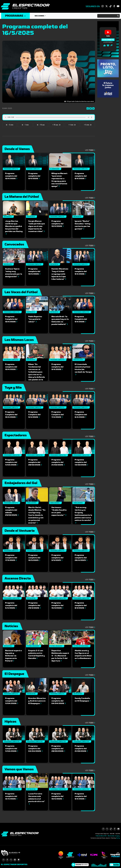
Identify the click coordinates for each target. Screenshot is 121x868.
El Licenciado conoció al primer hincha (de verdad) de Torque (83, 369)
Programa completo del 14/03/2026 (81, 462)
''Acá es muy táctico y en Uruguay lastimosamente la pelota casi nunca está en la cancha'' (83, 515)
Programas (15, 16)
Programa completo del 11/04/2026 (12, 462)
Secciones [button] (40, 16)
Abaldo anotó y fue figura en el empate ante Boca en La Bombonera (83, 656)
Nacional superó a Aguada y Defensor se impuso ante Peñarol (13, 656)
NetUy (118, 838)
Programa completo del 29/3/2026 (34, 605)
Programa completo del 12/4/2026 (11, 796)
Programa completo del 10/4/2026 (11, 176)
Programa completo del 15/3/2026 (57, 605)
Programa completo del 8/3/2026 (81, 605)
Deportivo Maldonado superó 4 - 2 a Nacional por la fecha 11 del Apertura (60, 656)
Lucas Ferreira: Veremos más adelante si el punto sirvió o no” (37, 799)
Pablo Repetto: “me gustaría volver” (35, 319)
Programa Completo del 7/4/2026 (58, 415)
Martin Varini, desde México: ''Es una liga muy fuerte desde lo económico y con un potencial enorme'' (37, 515)
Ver (90, 150)
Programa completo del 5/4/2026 (11, 605)
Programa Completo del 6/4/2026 (81, 415)
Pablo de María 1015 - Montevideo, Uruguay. (108, 836)
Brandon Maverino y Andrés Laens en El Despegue (37, 701)
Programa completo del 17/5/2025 (11, 558)
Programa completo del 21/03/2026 (58, 462)
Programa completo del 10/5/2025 (34, 558)
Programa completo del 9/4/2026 (34, 176)
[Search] (109, 16)
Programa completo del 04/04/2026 (59, 701)
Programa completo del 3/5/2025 (57, 558)
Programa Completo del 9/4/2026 (81, 319)
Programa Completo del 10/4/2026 (11, 319)
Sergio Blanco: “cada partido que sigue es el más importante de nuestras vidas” (37, 226)
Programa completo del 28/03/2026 (35, 462)
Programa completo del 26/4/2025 (81, 558)
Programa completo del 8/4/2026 (81, 176)
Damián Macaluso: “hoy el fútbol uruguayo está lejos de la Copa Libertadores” (60, 274)
